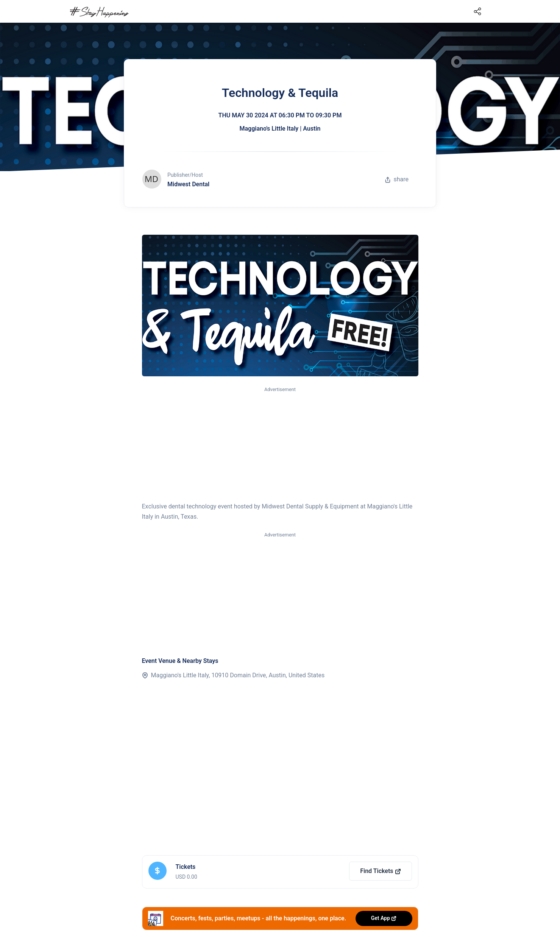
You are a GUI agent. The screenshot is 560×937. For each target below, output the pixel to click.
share (397, 179)
